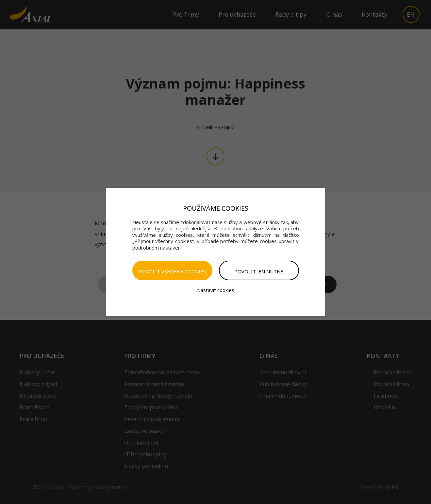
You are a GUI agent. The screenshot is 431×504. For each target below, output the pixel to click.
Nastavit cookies (216, 290)
